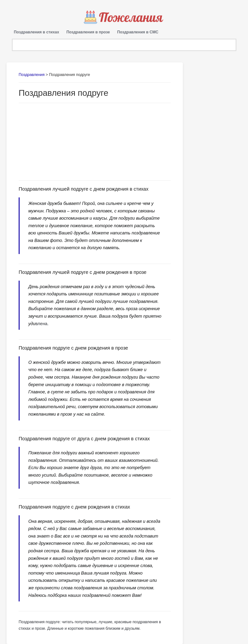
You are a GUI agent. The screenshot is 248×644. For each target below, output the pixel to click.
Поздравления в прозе (88, 32)
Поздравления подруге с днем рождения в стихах (74, 507)
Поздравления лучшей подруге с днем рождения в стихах (84, 189)
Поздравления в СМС (138, 32)
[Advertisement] (95, 142)
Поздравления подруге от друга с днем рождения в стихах (84, 439)
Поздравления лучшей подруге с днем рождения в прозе (83, 272)
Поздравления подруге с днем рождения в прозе (73, 348)
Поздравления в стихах (36, 32)
